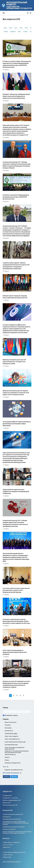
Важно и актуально (11, 722)
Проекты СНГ (7, 803)
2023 (21, 28)
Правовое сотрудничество (13, 763)
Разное (7, 760)
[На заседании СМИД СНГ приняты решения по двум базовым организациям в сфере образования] (17, 414)
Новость (7, 757)
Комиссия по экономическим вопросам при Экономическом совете (17, 752)
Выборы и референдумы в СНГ (12, 800)
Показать (14, 777)
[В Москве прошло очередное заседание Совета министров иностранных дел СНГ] (17, 287)
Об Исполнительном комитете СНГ (13, 814)
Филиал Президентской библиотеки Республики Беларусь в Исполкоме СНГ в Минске (17, 832)
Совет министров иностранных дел (15, 742)
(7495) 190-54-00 (8, 855)
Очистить (6, 777)
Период (5, 708)
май (31, 31)
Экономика (8, 728)
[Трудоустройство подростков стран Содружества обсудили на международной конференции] (17, 482)
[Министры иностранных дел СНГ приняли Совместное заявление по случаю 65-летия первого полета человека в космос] (17, 383)
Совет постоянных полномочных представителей (15, 748)
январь (6, 31)
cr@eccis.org (6, 847)
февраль (13, 31)
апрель (25, 31)
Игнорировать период (10, 715)
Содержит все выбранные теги (13, 770)
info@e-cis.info (7, 857)
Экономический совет (11, 745)
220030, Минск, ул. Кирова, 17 (12, 842)
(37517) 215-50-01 (8, 845)
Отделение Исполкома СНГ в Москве (14, 827)
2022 (26, 28)
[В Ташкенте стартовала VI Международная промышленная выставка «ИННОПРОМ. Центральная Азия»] (17, 188)
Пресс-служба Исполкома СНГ (12, 862)
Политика (8, 725)
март (19, 31)
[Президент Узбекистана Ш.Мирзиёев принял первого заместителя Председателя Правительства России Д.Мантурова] (17, 87)
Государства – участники (10, 798)
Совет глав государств (11, 736)
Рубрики (6, 719)
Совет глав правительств (12, 739)
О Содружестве (7, 796)
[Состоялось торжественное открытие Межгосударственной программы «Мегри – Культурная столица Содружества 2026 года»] (17, 612)
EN (31, 13)
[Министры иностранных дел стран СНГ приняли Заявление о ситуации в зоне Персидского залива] (17, 352)
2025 (11, 28)
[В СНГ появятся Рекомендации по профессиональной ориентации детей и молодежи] (17, 643)
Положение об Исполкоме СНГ (12, 819)
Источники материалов (12, 773)
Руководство (7, 817)
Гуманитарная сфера (11, 733)
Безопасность (9, 731)
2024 (16, 28)
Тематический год (10, 754)
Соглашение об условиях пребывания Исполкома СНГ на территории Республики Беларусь (16, 823)
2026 (5, 28)
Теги (6, 767)
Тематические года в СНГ (10, 805)
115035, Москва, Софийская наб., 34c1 (14, 852)
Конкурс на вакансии (9, 829)
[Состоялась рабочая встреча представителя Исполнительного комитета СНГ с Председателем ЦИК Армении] (17, 581)
